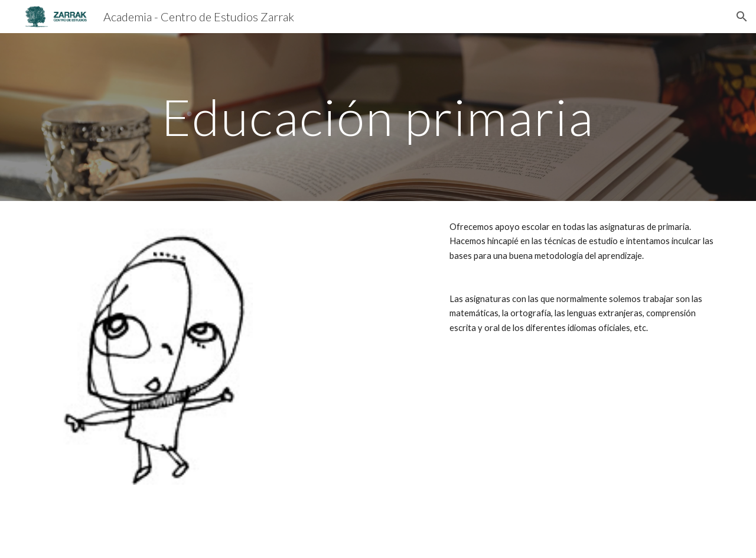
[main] (378, 117)
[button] (742, 17)
